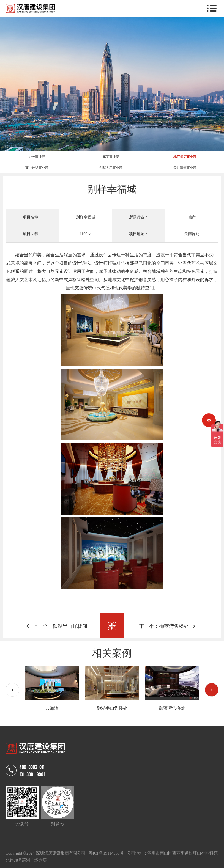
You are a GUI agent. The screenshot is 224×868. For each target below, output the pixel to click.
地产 (192, 217)
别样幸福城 (86, 217)
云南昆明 (192, 234)
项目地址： (139, 234)
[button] (212, 690)
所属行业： (139, 217)
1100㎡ (85, 234)
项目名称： (32, 217)
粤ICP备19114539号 (107, 853)
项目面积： (32, 234)
